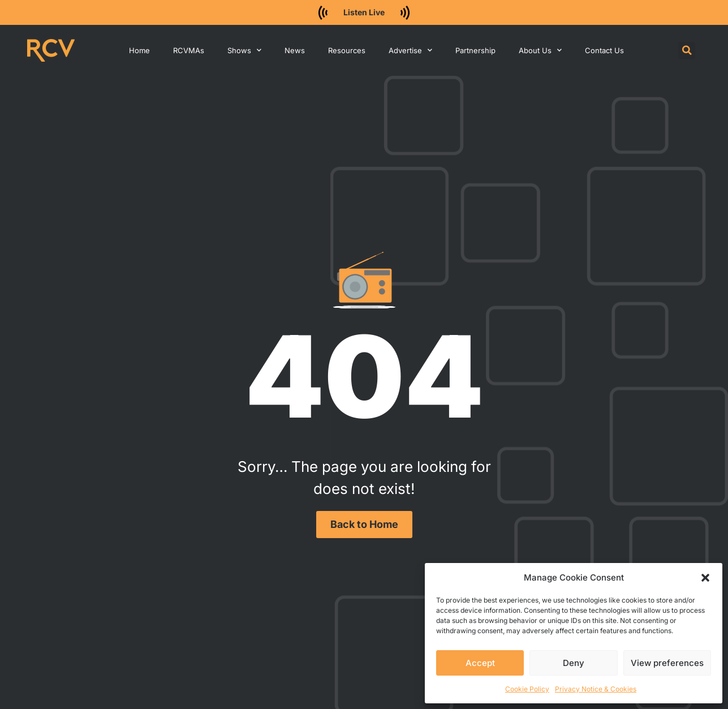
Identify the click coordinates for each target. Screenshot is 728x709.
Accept (480, 663)
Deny (574, 663)
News (295, 50)
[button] (705, 578)
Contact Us (604, 50)
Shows (244, 50)
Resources (347, 50)
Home (139, 50)
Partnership (475, 50)
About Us (540, 50)
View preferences (667, 663)
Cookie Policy (527, 689)
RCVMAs (189, 50)
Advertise (410, 50)
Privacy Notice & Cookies (596, 689)
